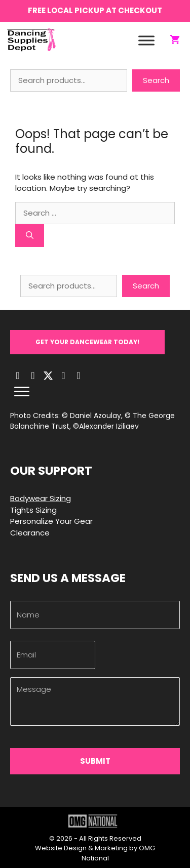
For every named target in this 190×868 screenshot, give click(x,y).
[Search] (30, 236)
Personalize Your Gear (51, 521)
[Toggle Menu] (146, 40)
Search (156, 80)
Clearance (30, 533)
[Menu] (22, 392)
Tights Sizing (33, 510)
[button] (87, 342)
